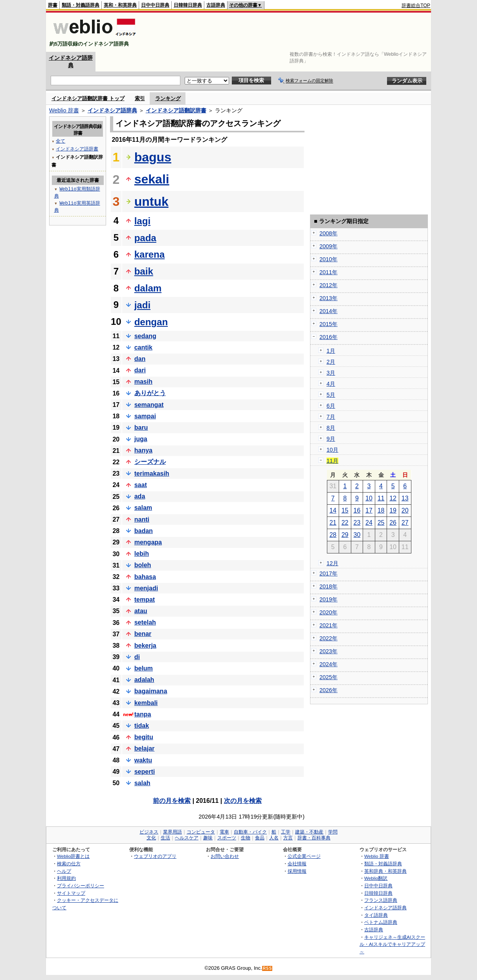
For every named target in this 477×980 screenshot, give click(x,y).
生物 (246, 838)
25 (381, 523)
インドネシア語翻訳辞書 (176, 110)
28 (333, 535)
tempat (145, 600)
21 (333, 523)
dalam (148, 288)
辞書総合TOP (416, 5)
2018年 (328, 586)
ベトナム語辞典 (381, 922)
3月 (331, 373)
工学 (286, 832)
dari (140, 370)
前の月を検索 (172, 801)
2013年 (328, 298)
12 (393, 498)
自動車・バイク (250, 832)
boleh (143, 565)
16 (357, 510)
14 (333, 510)
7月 (331, 417)
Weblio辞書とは (73, 856)
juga (141, 439)
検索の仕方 (69, 864)
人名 (274, 838)
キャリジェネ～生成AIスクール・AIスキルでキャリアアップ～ (392, 944)
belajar (145, 748)
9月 (331, 439)
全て (61, 141)
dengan (151, 322)
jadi (142, 305)
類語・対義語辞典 (81, 5)
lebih (142, 554)
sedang (145, 336)
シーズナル (150, 462)
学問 (333, 832)
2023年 (328, 651)
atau (141, 611)
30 (357, 535)
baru (141, 428)
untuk (151, 201)
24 (369, 523)
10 (369, 498)
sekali (152, 179)
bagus (153, 157)
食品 (260, 838)
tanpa (143, 714)
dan (140, 359)
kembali (146, 703)
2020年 (328, 612)
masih (143, 382)
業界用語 (172, 832)
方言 (288, 838)
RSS (268, 968)
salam (143, 508)
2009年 (328, 246)
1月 (331, 351)
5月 (331, 395)
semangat (149, 405)
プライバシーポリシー (81, 886)
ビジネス (149, 832)
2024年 (328, 664)
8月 (331, 428)
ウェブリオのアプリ (155, 856)
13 (405, 498)
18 (381, 510)
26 (393, 523)
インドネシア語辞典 (112, 110)
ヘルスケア (187, 838)
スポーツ (227, 838)
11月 (332, 461)
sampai (145, 416)
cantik (143, 347)
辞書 (53, 5)
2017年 (328, 573)
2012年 (328, 285)
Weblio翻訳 (376, 878)
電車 (224, 832)
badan (144, 531)
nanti (142, 519)
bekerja (145, 646)
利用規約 (66, 878)
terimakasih (152, 474)
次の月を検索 (243, 801)
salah (142, 783)
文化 (151, 838)
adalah (144, 680)
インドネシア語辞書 (77, 149)
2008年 (328, 233)
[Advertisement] (287, 32)
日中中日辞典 (155, 5)
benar (143, 634)
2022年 (328, 638)
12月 (332, 563)
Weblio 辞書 (64, 110)
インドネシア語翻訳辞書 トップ (88, 98)
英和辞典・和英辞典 (385, 871)
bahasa (145, 577)
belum (144, 668)
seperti (145, 772)
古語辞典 (216, 5)
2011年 (328, 272)
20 (405, 510)
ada (140, 496)
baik (144, 271)
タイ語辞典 (376, 915)
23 (357, 523)
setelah (145, 622)
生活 (165, 838)
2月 (331, 362)
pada (145, 238)
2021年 (328, 625)
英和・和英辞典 (120, 5)
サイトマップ (71, 893)
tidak (142, 726)
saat (141, 485)
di (137, 657)
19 (393, 510)
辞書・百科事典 (314, 838)
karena (150, 254)
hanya (143, 450)
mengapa (148, 542)
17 (369, 510)
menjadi (146, 588)
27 (405, 523)
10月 (332, 450)
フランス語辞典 (381, 900)
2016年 (328, 337)
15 (345, 510)
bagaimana (151, 691)
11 (381, 498)
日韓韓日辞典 (188, 5)
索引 (140, 98)
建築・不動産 (309, 832)
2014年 (328, 311)
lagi (142, 221)
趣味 (208, 838)
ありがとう (150, 393)
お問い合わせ (225, 856)
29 (345, 535)
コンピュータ (201, 832)
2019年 (328, 599)
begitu (144, 737)
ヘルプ (64, 871)
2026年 (328, 690)
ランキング (168, 98)
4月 (331, 384)
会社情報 (297, 864)
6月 (331, 406)
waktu (143, 760)
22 (345, 523)
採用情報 (297, 871)
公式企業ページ (304, 856)
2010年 (328, 259)
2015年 (328, 324)
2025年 (328, 677)
